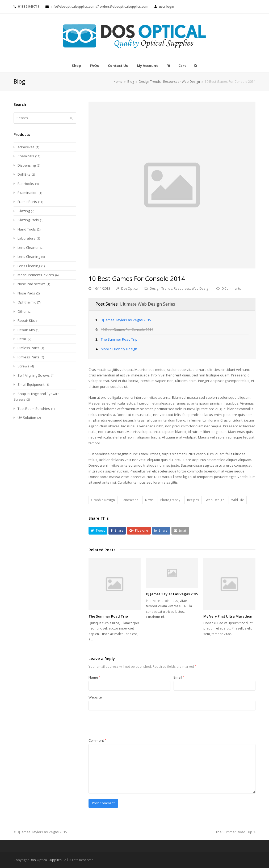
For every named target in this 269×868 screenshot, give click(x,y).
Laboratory (26, 238)
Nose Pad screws (31, 284)
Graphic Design (103, 500)
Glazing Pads (28, 220)
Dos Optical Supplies (46, 860)
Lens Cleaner (28, 248)
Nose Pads (26, 293)
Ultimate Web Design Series (147, 304)
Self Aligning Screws (34, 375)
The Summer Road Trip (119, 339)
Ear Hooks (26, 184)
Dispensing (27, 165)
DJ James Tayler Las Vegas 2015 (126, 320)
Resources (182, 288)
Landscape (130, 500)
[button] (98, 531)
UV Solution (27, 418)
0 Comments (231, 288)
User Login (167, 6)
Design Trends (161, 288)
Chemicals (26, 156)
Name (94, 677)
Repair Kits (26, 320)
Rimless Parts (28, 348)
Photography (170, 500)
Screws (23, 366)
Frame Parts (27, 202)
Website (95, 697)
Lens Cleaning (29, 257)
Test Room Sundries (34, 409)
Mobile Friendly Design (119, 349)
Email (179, 677)
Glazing (24, 211)
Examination (28, 193)
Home (118, 81)
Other (22, 311)
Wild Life (238, 500)
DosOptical (130, 288)
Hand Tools (27, 229)
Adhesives (26, 147)
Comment (97, 740)
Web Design (201, 288)
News (149, 500)
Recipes (193, 500)
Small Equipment (31, 384)
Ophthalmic (27, 302)
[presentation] (129, 725)
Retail (22, 339)
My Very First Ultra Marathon (228, 616)
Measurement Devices (36, 275)
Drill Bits (24, 174)
